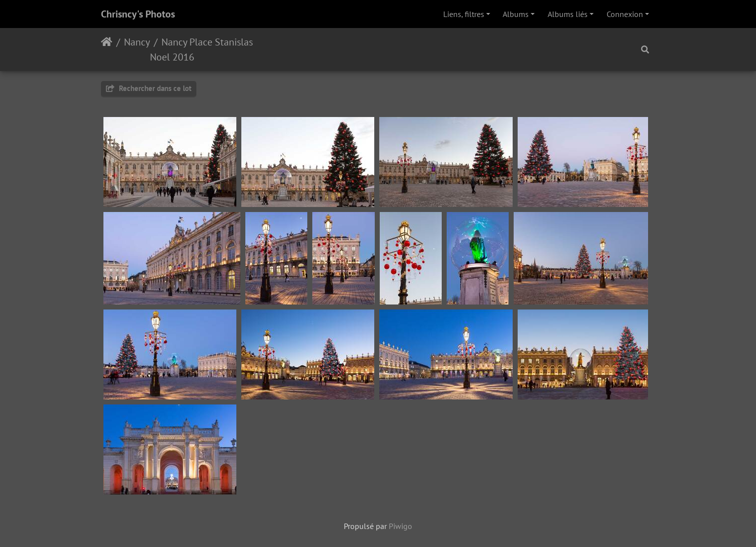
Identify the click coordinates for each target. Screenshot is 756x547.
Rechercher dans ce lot (149, 88)
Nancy (137, 42)
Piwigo (400, 526)
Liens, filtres (464, 14)
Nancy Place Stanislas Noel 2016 (201, 49)
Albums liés (568, 14)
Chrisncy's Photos (138, 14)
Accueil (107, 49)
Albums (516, 14)
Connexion (625, 14)
